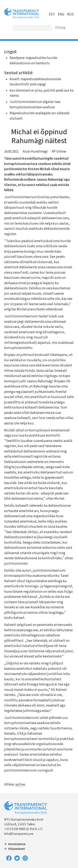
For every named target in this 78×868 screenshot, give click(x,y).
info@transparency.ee (19, 834)
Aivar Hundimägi (35, 152)
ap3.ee (20, 784)
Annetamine (17, 844)
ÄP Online (59, 152)
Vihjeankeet (17, 849)
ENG (61, 14)
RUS (71, 14)
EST (52, 14)
